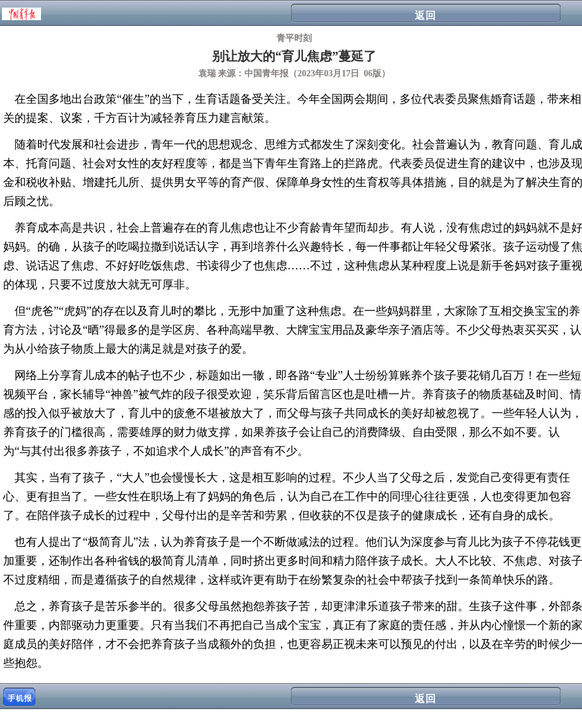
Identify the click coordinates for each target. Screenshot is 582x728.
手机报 (20, 698)
